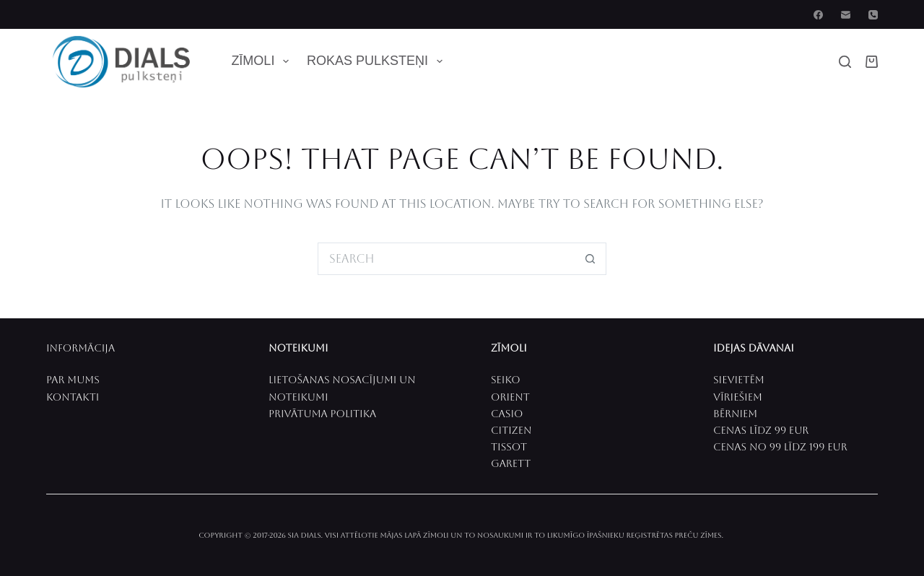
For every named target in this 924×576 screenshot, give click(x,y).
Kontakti (73, 397)
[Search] (845, 62)
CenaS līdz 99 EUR (761, 430)
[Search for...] (446, 259)
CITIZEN (511, 430)
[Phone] (873, 15)
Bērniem (735, 414)
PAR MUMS (73, 380)
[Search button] (590, 259)
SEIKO (506, 380)
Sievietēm (739, 380)
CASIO (507, 414)
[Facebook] (818, 15)
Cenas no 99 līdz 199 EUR (780, 447)
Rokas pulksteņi (378, 61)
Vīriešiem (738, 397)
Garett (511, 463)
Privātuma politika (322, 414)
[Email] (846, 15)
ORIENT (510, 397)
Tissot (509, 447)
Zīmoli (263, 61)
